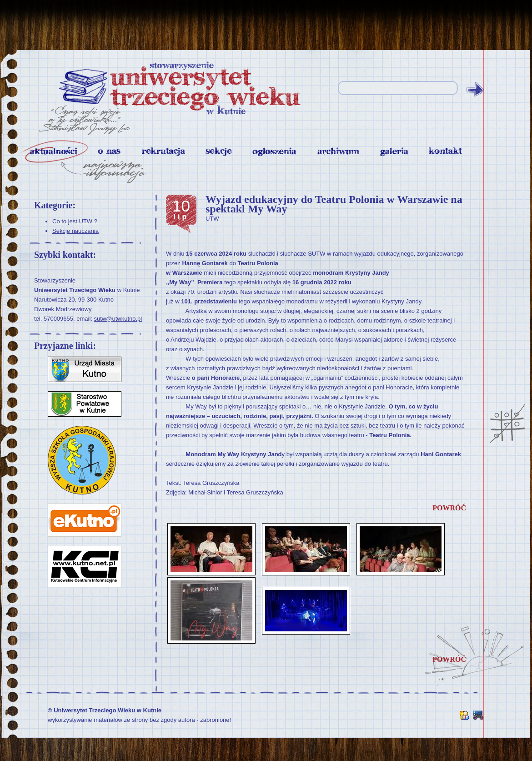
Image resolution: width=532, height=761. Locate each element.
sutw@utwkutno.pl (118, 319)
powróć (449, 508)
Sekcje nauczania (75, 231)
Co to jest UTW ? (75, 221)
